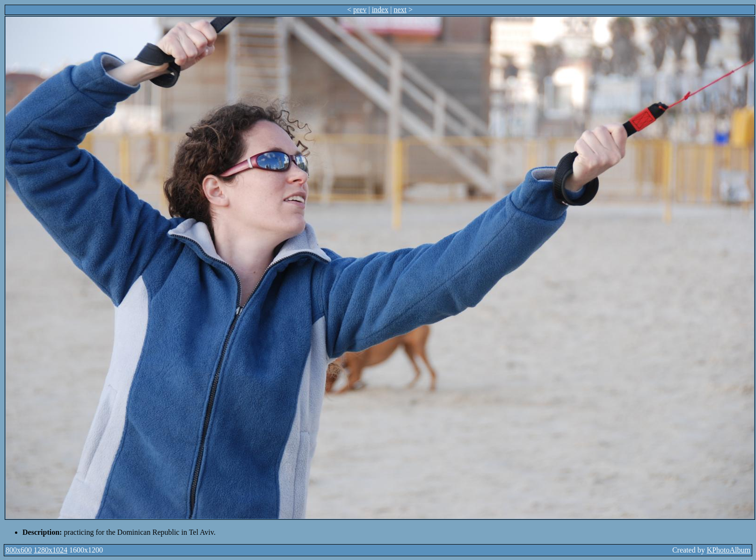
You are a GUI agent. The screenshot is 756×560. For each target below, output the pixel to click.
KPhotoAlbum (729, 550)
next (400, 10)
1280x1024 (51, 550)
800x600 (19, 550)
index (380, 10)
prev (360, 10)
